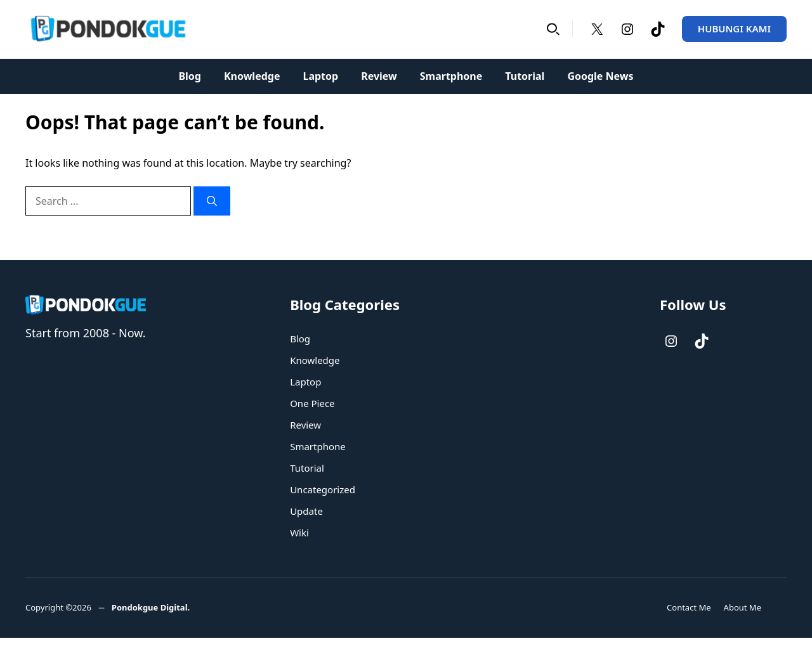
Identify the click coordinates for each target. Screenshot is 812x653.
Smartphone (451, 76)
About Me (743, 607)
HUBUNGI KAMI (734, 29)
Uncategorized (323, 489)
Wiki (299, 533)
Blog (190, 76)
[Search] (212, 201)
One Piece (312, 403)
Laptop (320, 76)
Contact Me (689, 607)
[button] (553, 29)
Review (379, 76)
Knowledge (252, 76)
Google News (600, 76)
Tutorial (525, 76)
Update (306, 511)
